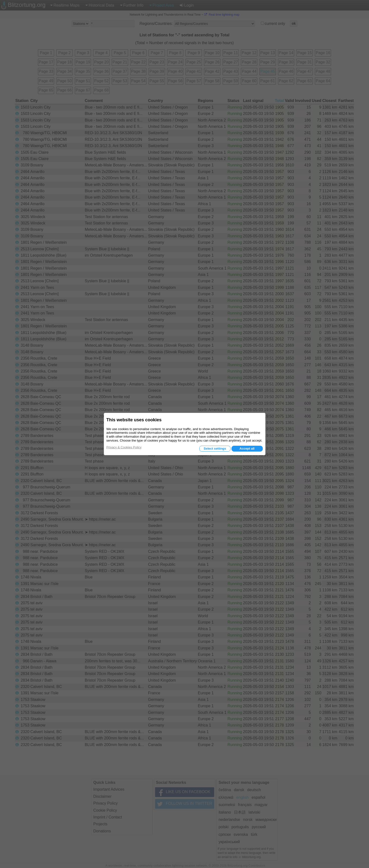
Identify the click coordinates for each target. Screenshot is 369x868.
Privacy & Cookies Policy (124, 447)
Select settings (215, 449)
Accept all (247, 449)
